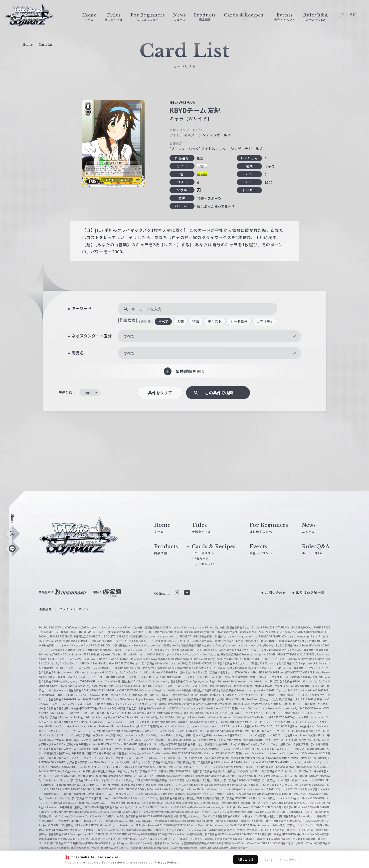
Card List (46, 45)
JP (342, 15)
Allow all (245, 859)
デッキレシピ (205, 564)
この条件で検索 (219, 393)
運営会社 (45, 609)
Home (28, 45)
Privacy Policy (166, 862)
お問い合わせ (276, 593)
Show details (290, 859)
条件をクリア (160, 393)
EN (353, 15)
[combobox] (209, 336)
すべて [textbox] (129, 336)
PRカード (202, 558)
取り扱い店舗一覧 (310, 593)
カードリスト (205, 553)
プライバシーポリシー (76, 609)
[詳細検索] (127, 320)
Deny (269, 859)
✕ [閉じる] (363, 856)
